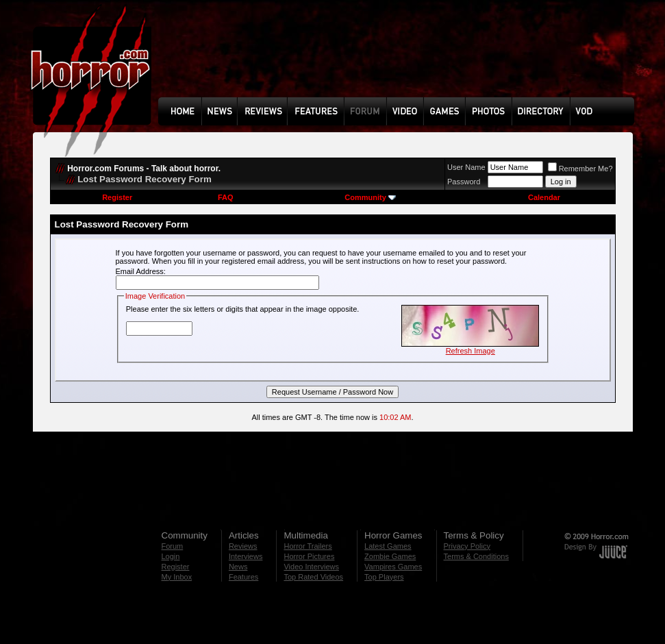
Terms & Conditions (476, 556)
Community (370, 197)
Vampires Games (393, 567)
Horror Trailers (308, 546)
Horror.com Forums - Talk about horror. (144, 169)
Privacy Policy (467, 546)
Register (117, 197)
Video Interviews (311, 567)
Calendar (544, 197)
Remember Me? (580, 169)
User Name (466, 167)
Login (171, 556)
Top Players (384, 577)
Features (243, 577)
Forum (173, 546)
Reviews (243, 546)
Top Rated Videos (313, 577)
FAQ (226, 197)
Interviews (246, 556)
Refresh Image (470, 351)
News (238, 567)
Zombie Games (390, 556)
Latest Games (388, 546)
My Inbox (177, 577)
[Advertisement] (401, 59)
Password (464, 182)
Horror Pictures (309, 556)
